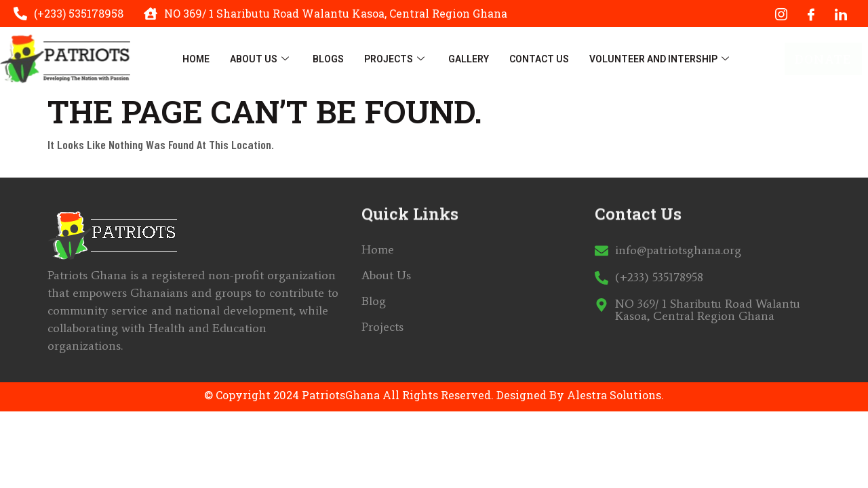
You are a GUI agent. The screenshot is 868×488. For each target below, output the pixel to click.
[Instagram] (781, 14)
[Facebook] (811, 14)
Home (196, 59)
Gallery (469, 59)
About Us (261, 59)
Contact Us (539, 59)
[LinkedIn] (841, 14)
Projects (396, 59)
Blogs (328, 59)
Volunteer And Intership (661, 59)
